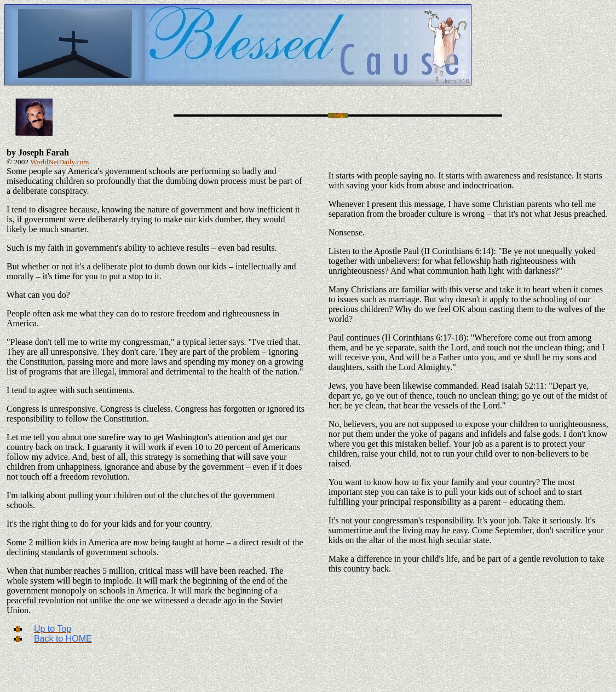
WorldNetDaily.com (59, 162)
